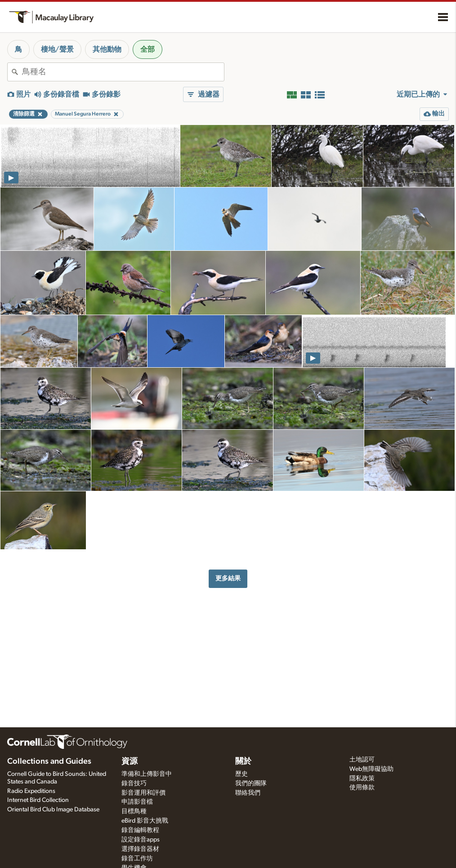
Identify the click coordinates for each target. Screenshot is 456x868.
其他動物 (107, 49)
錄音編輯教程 (140, 830)
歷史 (241, 774)
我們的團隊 (251, 783)
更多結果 (228, 578)
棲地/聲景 (57, 49)
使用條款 (362, 788)
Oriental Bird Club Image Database (53, 810)
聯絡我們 (248, 793)
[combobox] (123, 72)
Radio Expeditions (31, 791)
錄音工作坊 (137, 859)
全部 (148, 49)
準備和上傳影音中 (147, 774)
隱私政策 (362, 779)
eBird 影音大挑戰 (145, 821)
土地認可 (362, 760)
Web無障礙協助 (371, 769)
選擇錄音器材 (140, 849)
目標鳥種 (134, 811)
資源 (130, 761)
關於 (243, 761)
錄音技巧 (134, 783)
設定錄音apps (141, 840)
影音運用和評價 (143, 793)
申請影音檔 (137, 802)
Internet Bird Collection (38, 800)
